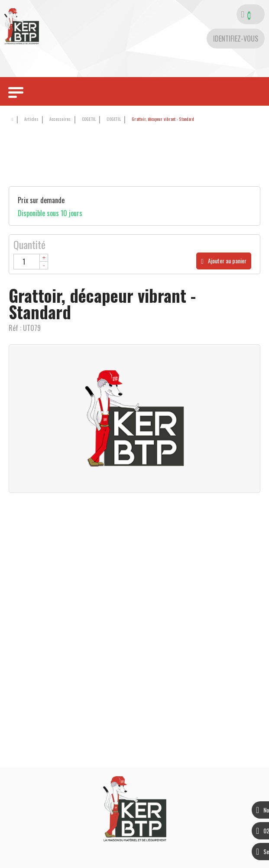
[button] (161, 119)
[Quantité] (31, 262)
